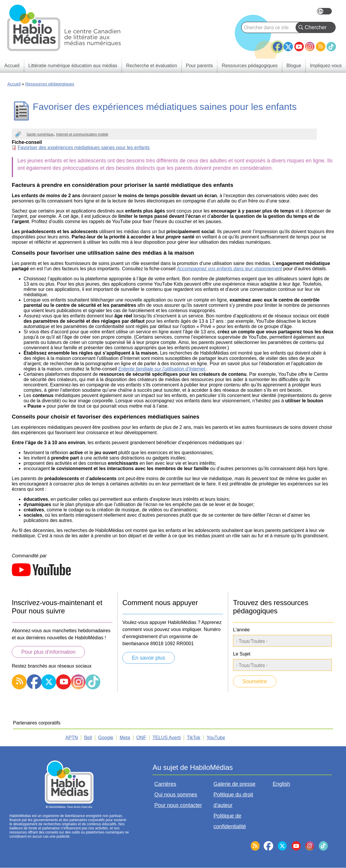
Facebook (278, 44)
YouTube (299, 47)
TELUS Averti (167, 738)
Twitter (288, 47)
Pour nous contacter (178, 805)
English (324, 11)
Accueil (14, 84)
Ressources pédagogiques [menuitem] (250, 66)
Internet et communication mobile (82, 134)
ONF (141, 738)
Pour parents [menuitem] (199, 66)
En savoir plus (149, 658)
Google (106, 738)
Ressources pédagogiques (50, 84)
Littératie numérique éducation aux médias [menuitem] (73, 66)
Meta (125, 738)
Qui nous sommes (176, 795)
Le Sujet (242, 654)
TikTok (331, 47)
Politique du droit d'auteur (233, 800)
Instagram (310, 47)
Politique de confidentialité (230, 821)
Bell (88, 738)
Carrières (165, 784)
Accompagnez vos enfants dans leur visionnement (229, 269)
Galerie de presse (235, 784)
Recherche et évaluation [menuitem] (152, 66)
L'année (241, 630)
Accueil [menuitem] (12, 66)
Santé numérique (40, 134)
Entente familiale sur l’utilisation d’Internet (162, 369)
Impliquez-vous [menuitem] (326, 66)
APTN (72, 738)
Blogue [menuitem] (294, 66)
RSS (321, 47)
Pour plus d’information (48, 652)
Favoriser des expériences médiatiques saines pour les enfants (84, 148)
